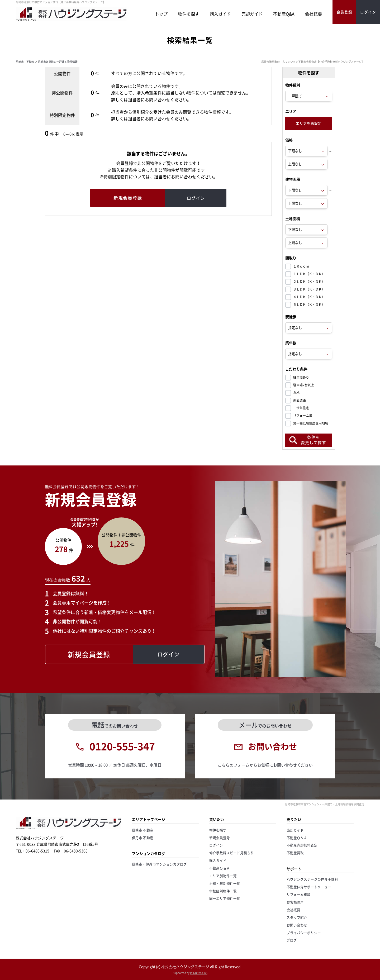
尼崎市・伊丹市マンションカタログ (159, 864)
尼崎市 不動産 (25, 62)
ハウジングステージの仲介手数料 (312, 879)
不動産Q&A (284, 14)
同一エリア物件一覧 (225, 898)
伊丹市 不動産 (143, 838)
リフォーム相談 (299, 894)
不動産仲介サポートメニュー (309, 887)
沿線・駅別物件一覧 (225, 883)
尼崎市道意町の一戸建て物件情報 (58, 62)
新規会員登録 (220, 838)
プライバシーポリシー (304, 933)
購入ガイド (220, 14)
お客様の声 (295, 902)
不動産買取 (295, 853)
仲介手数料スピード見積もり (232, 853)
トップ (161, 14)
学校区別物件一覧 (223, 891)
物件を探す (189, 14)
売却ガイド (252, 14)
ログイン (216, 845)
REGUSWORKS (199, 973)
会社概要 (313, 14)
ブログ (292, 940)
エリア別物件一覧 (223, 876)
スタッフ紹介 (297, 917)
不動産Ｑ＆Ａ (220, 868)
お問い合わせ (297, 925)
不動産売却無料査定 (302, 845)
